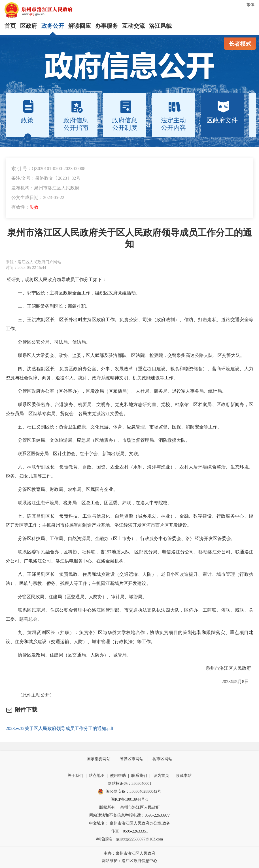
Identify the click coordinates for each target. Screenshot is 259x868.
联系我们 (139, 776)
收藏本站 (184, 776)
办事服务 (107, 26)
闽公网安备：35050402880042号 (129, 792)
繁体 (250, 5)
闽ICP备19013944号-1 (129, 799)
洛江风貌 (160, 26)
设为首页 (161, 776)
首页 (10, 26)
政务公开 (53, 26)
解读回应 (80, 26)
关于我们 (75, 776)
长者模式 (240, 44)
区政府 (29, 26)
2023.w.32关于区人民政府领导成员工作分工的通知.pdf (60, 728)
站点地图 (97, 776)
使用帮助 (118, 776)
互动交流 (133, 26)
